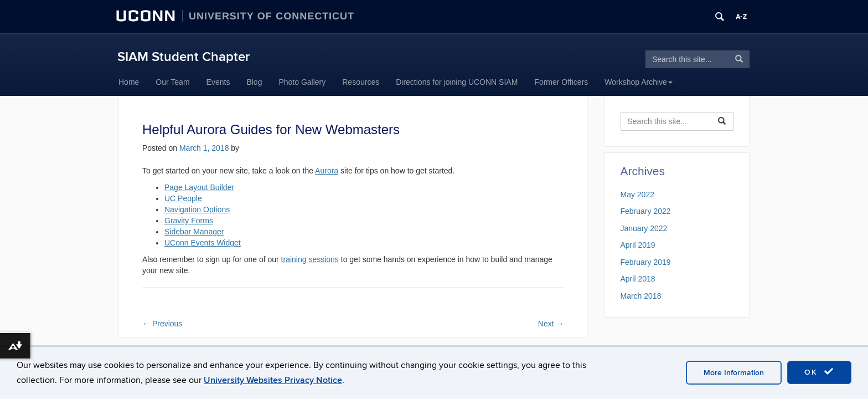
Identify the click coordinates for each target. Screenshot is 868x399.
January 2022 (644, 228)
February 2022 (646, 211)
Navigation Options (197, 209)
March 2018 (641, 296)
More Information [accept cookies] (734, 373)
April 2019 (638, 245)
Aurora (327, 171)
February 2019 (646, 262)
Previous (162, 324)
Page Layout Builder (199, 187)
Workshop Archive (639, 82)
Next (551, 324)
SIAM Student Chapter (184, 57)
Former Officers (561, 82)
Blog (254, 82)
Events (218, 82)
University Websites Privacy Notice (273, 380)
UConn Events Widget (203, 243)
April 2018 (638, 279)
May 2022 (637, 195)
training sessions (310, 259)
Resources (361, 82)
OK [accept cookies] (819, 372)
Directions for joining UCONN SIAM (457, 82)
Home (129, 82)
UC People (183, 198)
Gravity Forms (189, 221)
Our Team (172, 82)
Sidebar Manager (194, 232)
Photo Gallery (302, 82)
